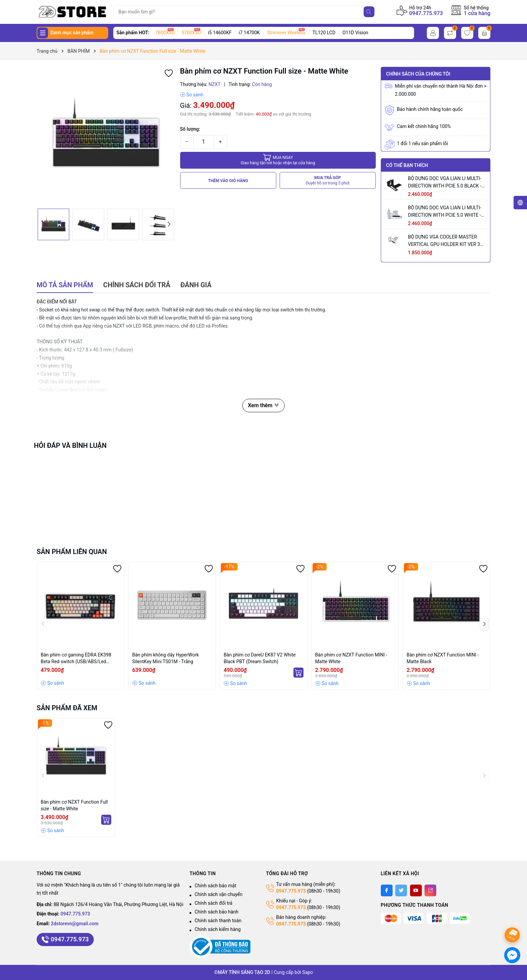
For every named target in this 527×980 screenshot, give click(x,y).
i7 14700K (249, 33)
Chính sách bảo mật (215, 886)
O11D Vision (355, 33)
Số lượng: (190, 129)
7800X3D (165, 33)
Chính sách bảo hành (216, 912)
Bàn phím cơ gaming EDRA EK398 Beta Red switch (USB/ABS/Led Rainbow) (76, 658)
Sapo (308, 972)
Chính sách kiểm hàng (218, 929)
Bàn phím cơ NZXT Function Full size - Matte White (74, 805)
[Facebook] (387, 890)
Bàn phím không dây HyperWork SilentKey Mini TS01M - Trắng (165, 658)
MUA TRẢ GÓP (328, 181)
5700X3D (191, 33)
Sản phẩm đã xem (67, 708)
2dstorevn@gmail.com (75, 924)
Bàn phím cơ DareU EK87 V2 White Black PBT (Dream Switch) (259, 658)
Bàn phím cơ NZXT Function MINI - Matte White (351, 658)
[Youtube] (416, 890)
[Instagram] (430, 890)
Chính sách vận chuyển (219, 894)
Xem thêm (263, 405)
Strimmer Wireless (286, 33)
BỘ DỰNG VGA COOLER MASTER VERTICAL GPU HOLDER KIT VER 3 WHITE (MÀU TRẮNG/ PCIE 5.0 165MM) (444, 241)
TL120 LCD (324, 33)
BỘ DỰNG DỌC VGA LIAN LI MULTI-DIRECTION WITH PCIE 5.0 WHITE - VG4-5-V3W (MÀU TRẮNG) (445, 212)
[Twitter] (401, 890)
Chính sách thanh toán (218, 921)
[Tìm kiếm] (369, 12)
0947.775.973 (426, 13)
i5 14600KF (220, 33)
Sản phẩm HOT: (133, 33)
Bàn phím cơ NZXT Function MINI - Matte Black (443, 658)
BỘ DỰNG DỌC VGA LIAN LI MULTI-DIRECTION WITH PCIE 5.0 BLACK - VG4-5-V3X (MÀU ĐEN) (445, 183)
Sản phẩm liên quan (72, 552)
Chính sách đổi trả (213, 903)
